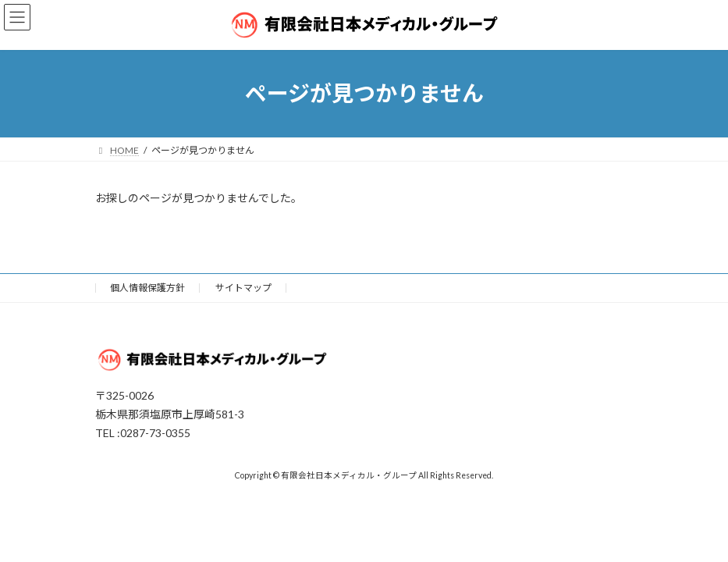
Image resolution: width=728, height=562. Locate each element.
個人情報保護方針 (147, 288)
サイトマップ (243, 288)
